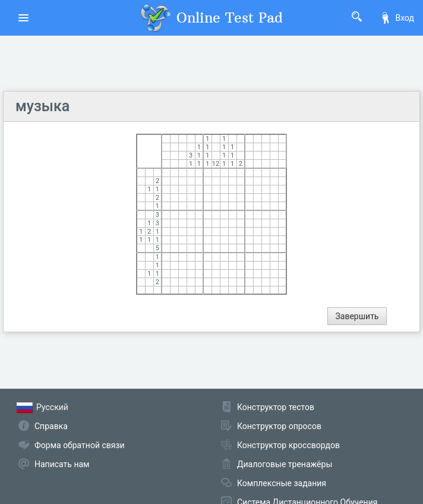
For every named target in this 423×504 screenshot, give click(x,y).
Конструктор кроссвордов (288, 445)
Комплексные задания (282, 483)
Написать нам (62, 464)
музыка (42, 106)
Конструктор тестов (276, 407)
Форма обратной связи (80, 445)
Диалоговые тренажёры (285, 464)
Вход (397, 18)
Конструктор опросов (279, 426)
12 (216, 164)
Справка (51, 426)
